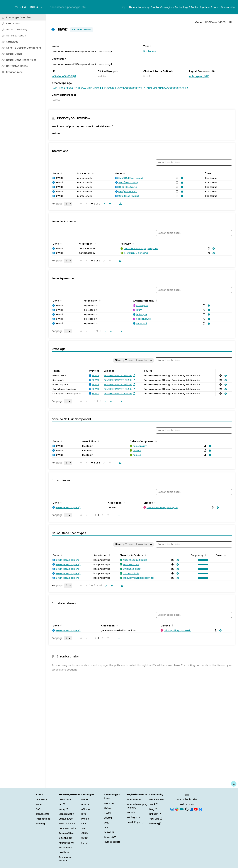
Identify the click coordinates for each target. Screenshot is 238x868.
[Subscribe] (172, 809)
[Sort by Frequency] (205, 555)
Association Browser (65, 859)
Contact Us (42, 814)
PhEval (108, 808)
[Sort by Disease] (155, 503)
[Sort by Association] (92, 173)
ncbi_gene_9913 (199, 76)
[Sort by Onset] (224, 555)
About (133, 7)
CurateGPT (110, 837)
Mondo (85, 799)
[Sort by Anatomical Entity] (156, 300)
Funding (40, 824)
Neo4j (63, 809)
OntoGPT (109, 832)
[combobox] (87, 7)
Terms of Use (66, 833)
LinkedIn (155, 814)
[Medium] (182, 809)
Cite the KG (65, 838)
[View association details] (182, 178)
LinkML (107, 813)
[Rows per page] (68, 204)
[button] (202, 560)
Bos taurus (150, 51)
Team (39, 804)
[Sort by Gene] (61, 173)
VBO (84, 828)
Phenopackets (112, 842)
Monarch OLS (134, 799)
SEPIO (85, 838)
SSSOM (108, 818)
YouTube (156, 819)
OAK (106, 823)
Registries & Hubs (210, 7)
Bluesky (155, 824)
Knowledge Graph (149, 7)
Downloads (65, 799)
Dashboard (65, 852)
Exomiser (109, 803)
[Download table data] (120, 204)
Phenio (85, 819)
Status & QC (66, 819)
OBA (84, 824)
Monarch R (66, 814)
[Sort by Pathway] (133, 244)
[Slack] (177, 809)
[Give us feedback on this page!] (234, 784)
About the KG (66, 843)
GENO (85, 833)
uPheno (86, 809)
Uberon (85, 804)
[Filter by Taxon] (133, 360)
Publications (43, 819)
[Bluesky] (201, 809)
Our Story (41, 799)
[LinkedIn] (191, 809)
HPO (84, 814)
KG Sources (65, 848)
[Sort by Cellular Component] (156, 441)
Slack (154, 804)
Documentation (68, 828)
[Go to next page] (104, 204)
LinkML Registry (135, 822)
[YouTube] (196, 809)
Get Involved (156, 799)
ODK (106, 827)
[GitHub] (187, 809)
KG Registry (133, 817)
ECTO (84, 843)
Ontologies (167, 7)
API (62, 804)
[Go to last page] (109, 204)
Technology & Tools (187, 7)
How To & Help (67, 824)
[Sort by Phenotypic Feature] (145, 555)
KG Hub (131, 812)
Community (228, 7)
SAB (38, 809)
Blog (153, 809)
